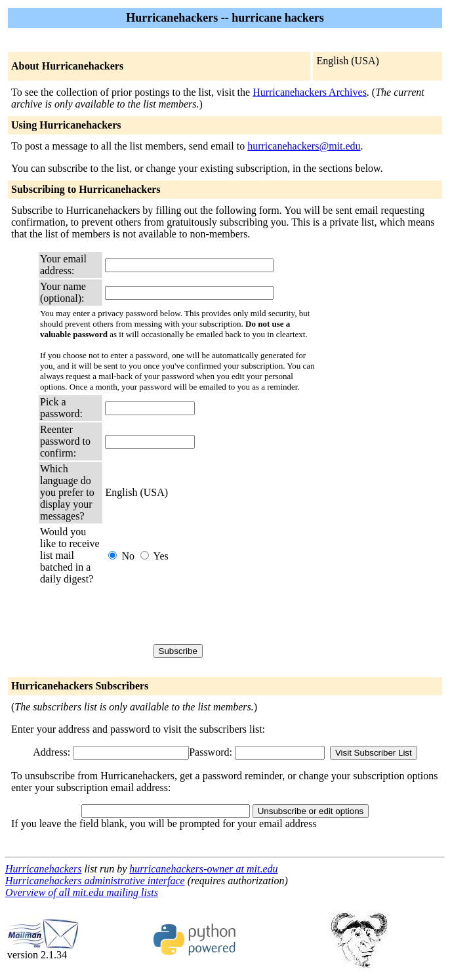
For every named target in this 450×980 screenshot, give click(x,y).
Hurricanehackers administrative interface (95, 881)
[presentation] (205, 615)
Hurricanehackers (43, 869)
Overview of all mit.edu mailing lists (82, 892)
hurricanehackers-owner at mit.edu (203, 869)
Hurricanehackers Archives (310, 92)
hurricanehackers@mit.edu (304, 146)
